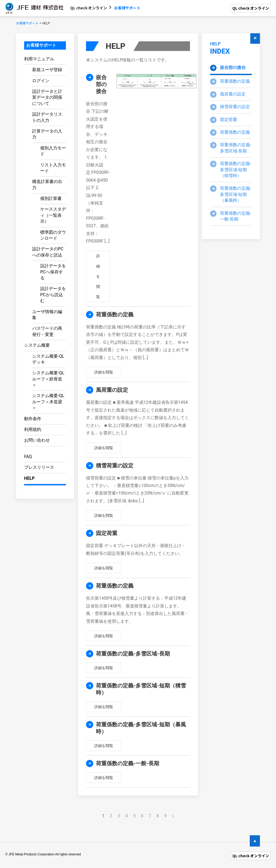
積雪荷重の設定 (235, 107)
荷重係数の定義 (235, 81)
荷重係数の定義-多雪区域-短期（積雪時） (236, 170)
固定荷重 (229, 120)
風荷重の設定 (233, 94)
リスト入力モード (53, 168)
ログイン (41, 81)
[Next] (173, 816)
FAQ (28, 457)
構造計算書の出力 (47, 184)
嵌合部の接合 (233, 67)
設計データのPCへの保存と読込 (48, 252)
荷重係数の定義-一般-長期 (236, 216)
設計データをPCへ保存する (53, 272)
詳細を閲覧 (98, 276)
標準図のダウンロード (53, 235)
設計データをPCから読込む (53, 295)
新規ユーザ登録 (47, 70)
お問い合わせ (37, 440)
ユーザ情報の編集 (47, 315)
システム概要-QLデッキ (48, 359)
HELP (29, 478)
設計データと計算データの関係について (47, 97)
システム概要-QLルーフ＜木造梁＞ (48, 402)
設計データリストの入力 (47, 117)
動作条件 (33, 419)
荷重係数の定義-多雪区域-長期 (236, 148)
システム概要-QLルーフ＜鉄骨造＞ (48, 379)
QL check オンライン (251, 8)
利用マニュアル (39, 59)
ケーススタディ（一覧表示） (53, 215)
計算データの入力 (47, 134)
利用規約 (33, 429)
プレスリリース (39, 467)
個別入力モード (53, 151)
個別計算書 (51, 198)
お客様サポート (41, 45)
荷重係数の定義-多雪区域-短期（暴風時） (236, 194)
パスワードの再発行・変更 (47, 331)
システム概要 (37, 345)
